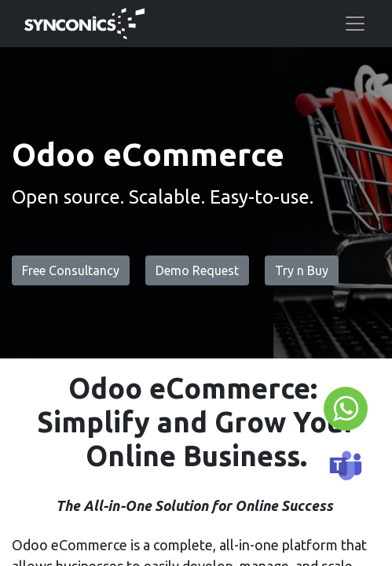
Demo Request (197, 270)
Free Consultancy (71, 270)
